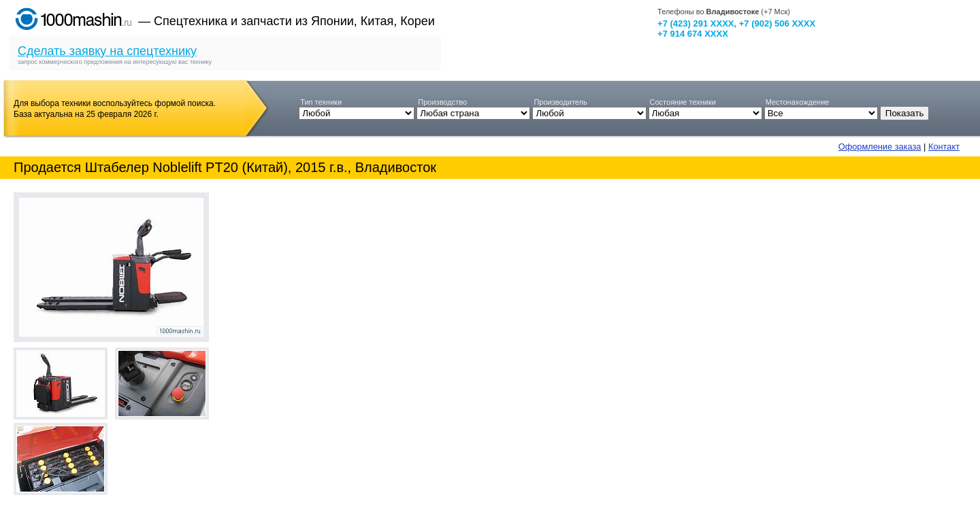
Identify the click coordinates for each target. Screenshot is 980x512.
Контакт (944, 147)
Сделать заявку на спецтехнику (107, 51)
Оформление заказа (880, 147)
